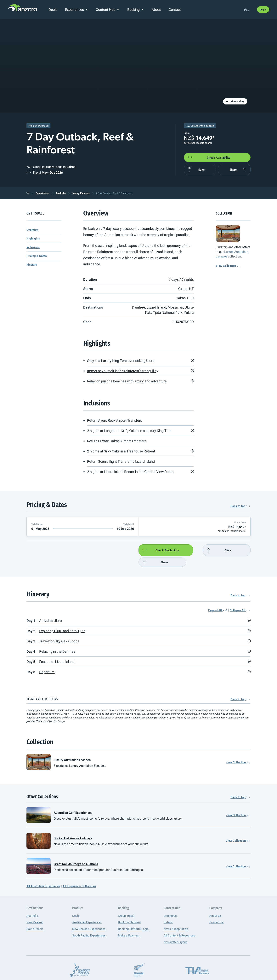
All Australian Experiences (43, 875)
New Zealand (35, 911)
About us (215, 905)
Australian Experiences (87, 911)
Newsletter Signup (175, 931)
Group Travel (126, 905)
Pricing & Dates (37, 256)
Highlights (33, 238)
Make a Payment (129, 924)
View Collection (228, 266)
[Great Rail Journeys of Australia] (39, 855)
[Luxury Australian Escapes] (228, 233)
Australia (61, 193)
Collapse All (240, 599)
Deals (53, 9)
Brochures (170, 905)
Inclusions (33, 247)
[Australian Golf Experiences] (39, 804)
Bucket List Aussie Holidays (73, 827)
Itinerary (32, 264)
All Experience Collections (79, 875)
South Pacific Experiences (89, 924)
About (156, 9)
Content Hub (106, 9)
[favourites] (247, 9)
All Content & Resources (179, 924)
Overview (32, 230)
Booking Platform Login (133, 918)
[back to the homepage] (28, 193)
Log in (263, 9)
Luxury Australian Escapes (72, 749)
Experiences (74, 9)
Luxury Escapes (81, 193)
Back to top (240, 506)
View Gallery (235, 101)
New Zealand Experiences (89, 918)
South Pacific (35, 918)
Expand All (218, 599)
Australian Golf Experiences (73, 802)
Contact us (216, 911)
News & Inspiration (176, 918)
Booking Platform (129, 911)
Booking (133, 9)
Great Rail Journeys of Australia (76, 853)
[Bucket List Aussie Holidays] (39, 830)
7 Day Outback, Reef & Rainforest (114, 193)
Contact (175, 9)
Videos (168, 911)
